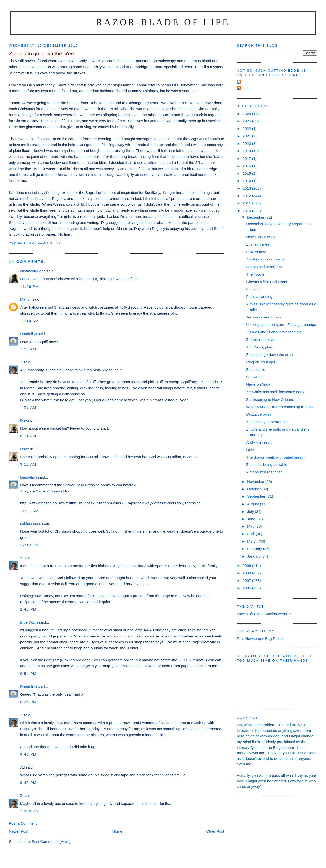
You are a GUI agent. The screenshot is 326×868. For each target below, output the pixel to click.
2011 (247, 203)
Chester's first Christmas (266, 282)
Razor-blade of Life (163, 22)
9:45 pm (28, 754)
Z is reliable (256, 369)
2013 (247, 188)
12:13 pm (30, 545)
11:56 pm (30, 286)
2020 (247, 143)
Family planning (259, 297)
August (253, 504)
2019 (247, 151)
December (256, 217)
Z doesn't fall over (261, 339)
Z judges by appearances (267, 422)
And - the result (259, 442)
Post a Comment (23, 823)
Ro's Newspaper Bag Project (261, 639)
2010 (247, 211)
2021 (247, 136)
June (252, 519)
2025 (247, 121)
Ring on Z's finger (261, 362)
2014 (247, 181)
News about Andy (261, 237)
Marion (26, 299)
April (251, 534)
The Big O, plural (260, 347)
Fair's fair (254, 289)
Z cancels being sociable (267, 465)
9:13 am (28, 464)
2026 (247, 114)
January (254, 556)
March (253, 541)
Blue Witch (29, 622)
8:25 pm (28, 702)
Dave (24, 420)
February (255, 549)
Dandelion (29, 334)
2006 (247, 588)
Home (117, 831)
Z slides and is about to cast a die (274, 332)
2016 (247, 166)
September (257, 496)
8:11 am (28, 436)
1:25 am (28, 349)
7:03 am (28, 407)
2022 (247, 129)
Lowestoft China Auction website (264, 614)
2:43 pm (28, 609)
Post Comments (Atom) (51, 842)
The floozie (255, 274)
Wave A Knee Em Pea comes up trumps (279, 407)
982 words (255, 377)
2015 (247, 173)
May (251, 526)
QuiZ (250, 450)
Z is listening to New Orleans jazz (274, 399)
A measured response (264, 472)
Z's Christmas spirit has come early (275, 392)
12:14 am (30, 321)
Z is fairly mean (259, 244)
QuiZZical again (259, 414)
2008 (247, 573)
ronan (243, 89)
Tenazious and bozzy (264, 317)
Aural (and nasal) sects (265, 259)
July (251, 511)
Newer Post (19, 831)
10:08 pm (30, 811)
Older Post (215, 831)
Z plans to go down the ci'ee (269, 355)
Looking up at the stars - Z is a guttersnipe (281, 325)
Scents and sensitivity (264, 267)
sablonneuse (31, 524)
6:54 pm (28, 674)
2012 (247, 196)
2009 (247, 565)
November (256, 481)
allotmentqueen (33, 271)
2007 (247, 581)
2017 (247, 159)
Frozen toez (256, 252)
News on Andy (258, 384)
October (254, 489)
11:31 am (30, 511)
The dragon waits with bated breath (275, 457)
